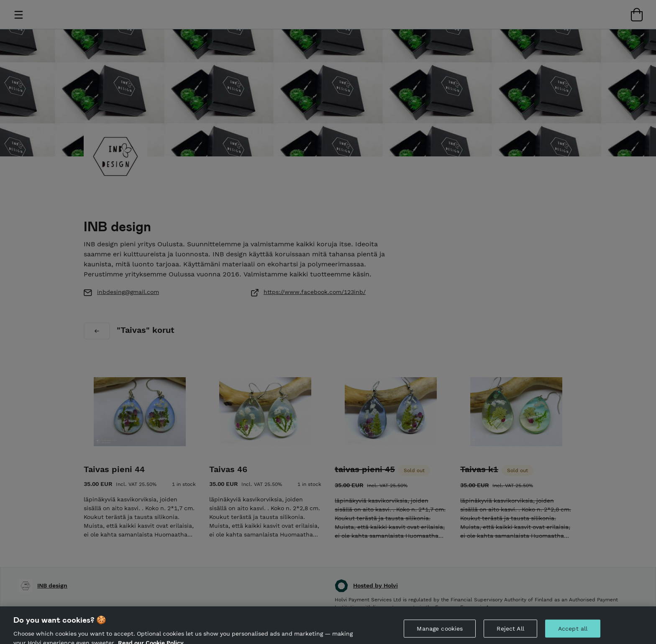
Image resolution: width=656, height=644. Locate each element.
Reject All (510, 634)
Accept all (573, 634)
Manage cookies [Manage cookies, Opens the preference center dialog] (440, 634)
